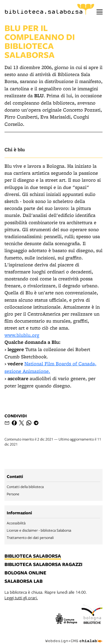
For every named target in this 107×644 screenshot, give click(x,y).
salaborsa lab (24, 581)
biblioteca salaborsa (33, 556)
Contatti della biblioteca (25, 487)
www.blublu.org (22, 335)
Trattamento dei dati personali (30, 538)
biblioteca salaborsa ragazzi (43, 565)
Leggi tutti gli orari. (21, 598)
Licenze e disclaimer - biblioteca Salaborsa (39, 530)
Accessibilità (16, 523)
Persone (13, 494)
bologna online (25, 573)
